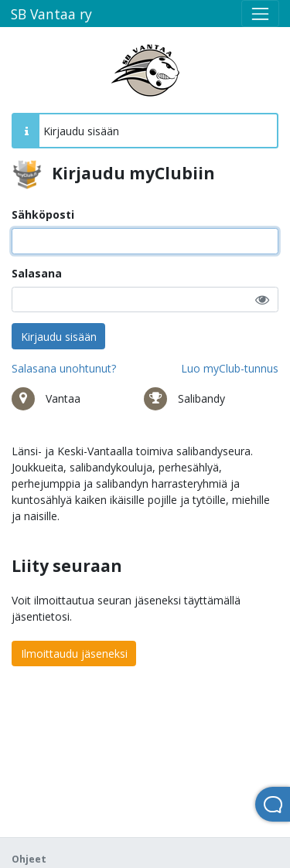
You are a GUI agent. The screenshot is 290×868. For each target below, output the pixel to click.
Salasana (37, 273)
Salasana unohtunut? (64, 368)
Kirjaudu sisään (59, 337)
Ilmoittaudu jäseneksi (74, 654)
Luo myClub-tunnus (230, 368)
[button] (262, 300)
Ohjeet (29, 859)
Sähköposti (43, 214)
